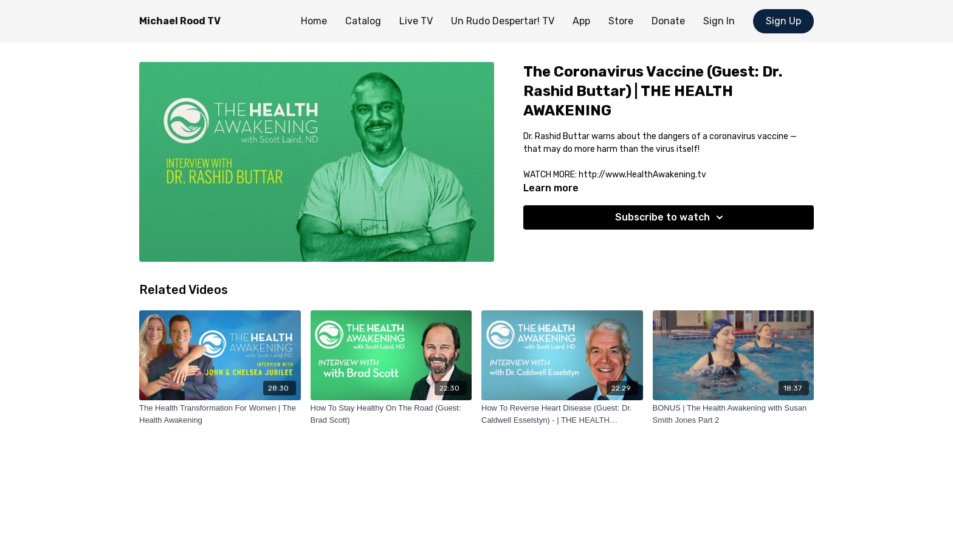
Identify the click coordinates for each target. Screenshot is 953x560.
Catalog (363, 21)
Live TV (416, 21)
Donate (668, 21)
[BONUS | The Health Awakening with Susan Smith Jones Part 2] (734, 414)
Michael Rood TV (180, 21)
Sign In (719, 21)
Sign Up (783, 21)
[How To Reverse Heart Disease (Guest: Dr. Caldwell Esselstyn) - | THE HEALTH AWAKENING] (562, 414)
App (581, 21)
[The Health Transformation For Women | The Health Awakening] (220, 414)
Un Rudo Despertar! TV (503, 21)
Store (621, 21)
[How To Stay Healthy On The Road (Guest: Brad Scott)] (391, 414)
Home (314, 21)
